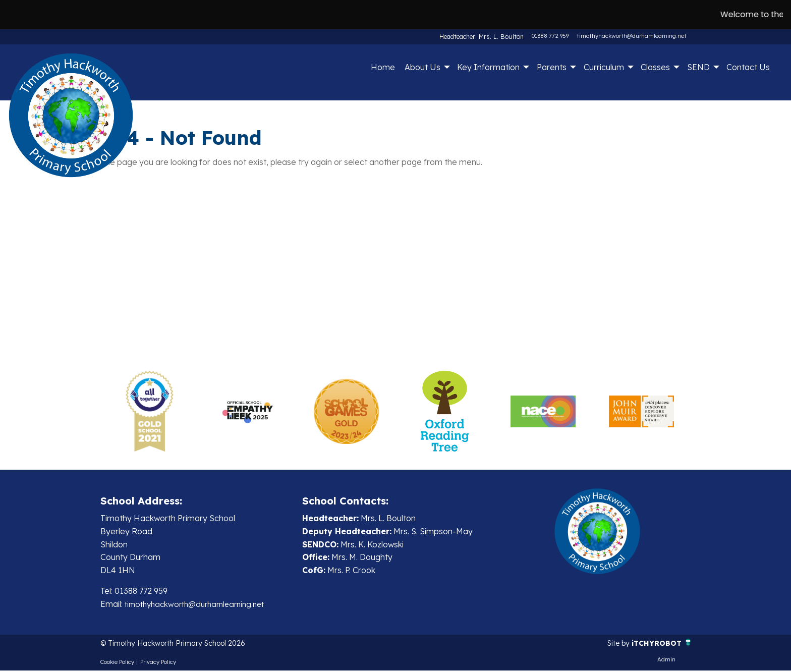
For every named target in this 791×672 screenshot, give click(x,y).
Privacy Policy (158, 663)
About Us (422, 67)
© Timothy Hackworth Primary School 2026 (182, 644)
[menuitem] (383, 67)
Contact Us (748, 67)
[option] (150, 411)
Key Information (488, 67)
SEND (698, 67)
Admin (666, 661)
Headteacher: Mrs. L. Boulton (485, 36)
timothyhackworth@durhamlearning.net (632, 36)
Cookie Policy (117, 663)
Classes (655, 67)
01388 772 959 (550, 36)
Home (383, 67)
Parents (552, 67)
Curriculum (604, 67)
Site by (612, 644)
